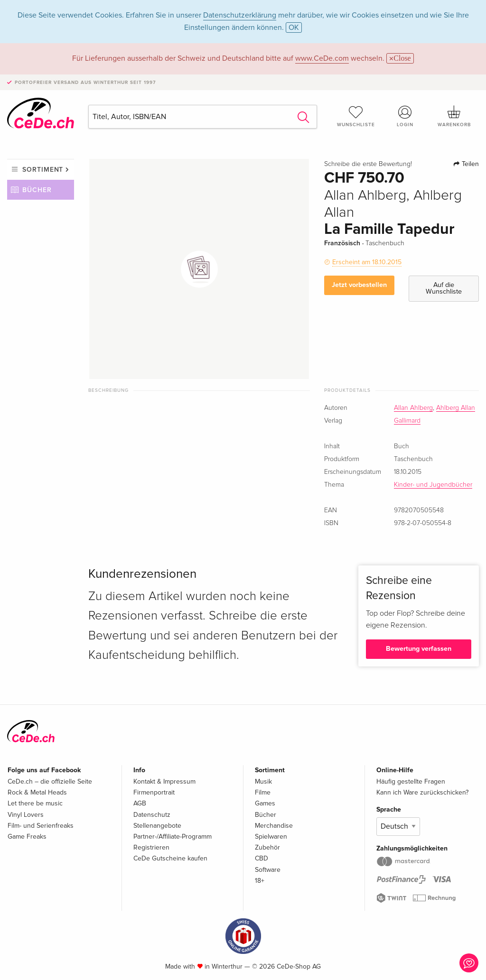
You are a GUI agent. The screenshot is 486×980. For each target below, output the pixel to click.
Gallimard (407, 421)
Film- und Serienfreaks (41, 826)
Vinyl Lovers (26, 815)
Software (268, 870)
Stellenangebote (157, 826)
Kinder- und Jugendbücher (433, 485)
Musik (263, 781)
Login (405, 116)
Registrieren (151, 847)
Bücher (37, 190)
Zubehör (267, 847)
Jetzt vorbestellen (359, 285)
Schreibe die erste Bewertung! (368, 164)
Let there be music (35, 803)
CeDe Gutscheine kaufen (170, 858)
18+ (260, 881)
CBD (262, 858)
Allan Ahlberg (413, 408)
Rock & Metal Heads (37, 792)
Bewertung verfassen (419, 649)
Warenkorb (454, 116)
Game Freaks (27, 837)
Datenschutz (152, 815)
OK (294, 28)
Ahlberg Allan (456, 408)
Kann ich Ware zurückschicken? (422, 792)
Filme (263, 792)
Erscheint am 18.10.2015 (367, 262)
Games (265, 803)
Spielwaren (271, 837)
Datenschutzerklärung (240, 15)
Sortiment (43, 170)
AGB (140, 803)
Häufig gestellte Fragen (411, 781)
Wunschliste (356, 116)
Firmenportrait (154, 792)
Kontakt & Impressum (164, 781)
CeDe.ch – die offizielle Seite (50, 781)
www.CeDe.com (322, 58)
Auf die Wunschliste (444, 288)
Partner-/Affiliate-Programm (173, 837)
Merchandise (274, 826)
